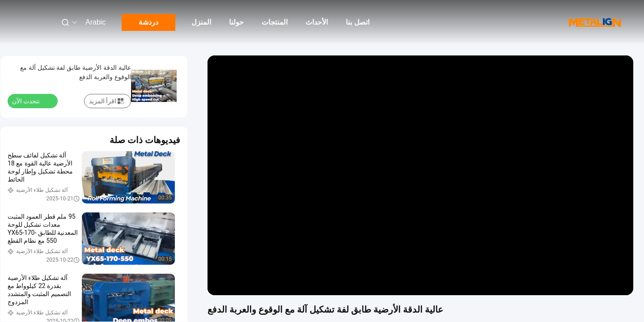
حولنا (236, 22)
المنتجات (275, 22)
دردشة (148, 22)
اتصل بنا (357, 22)
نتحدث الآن (31, 101)
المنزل (201, 22)
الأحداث (317, 22)
